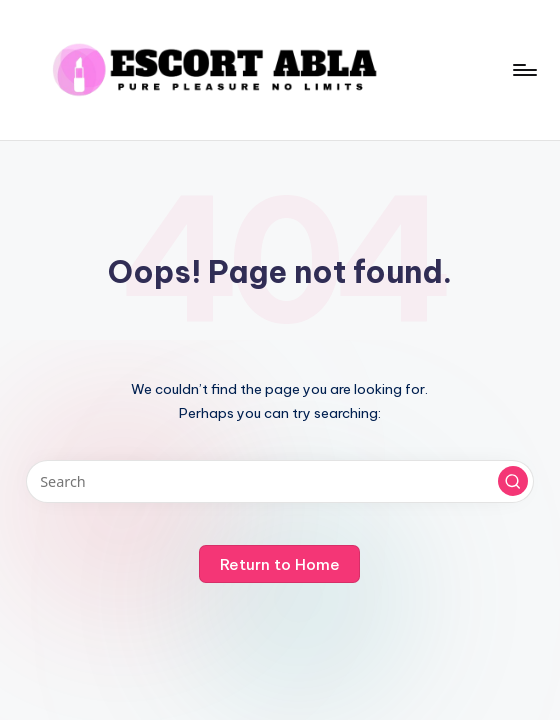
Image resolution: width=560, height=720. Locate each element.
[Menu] (523, 70)
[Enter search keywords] (280, 481)
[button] (513, 481)
